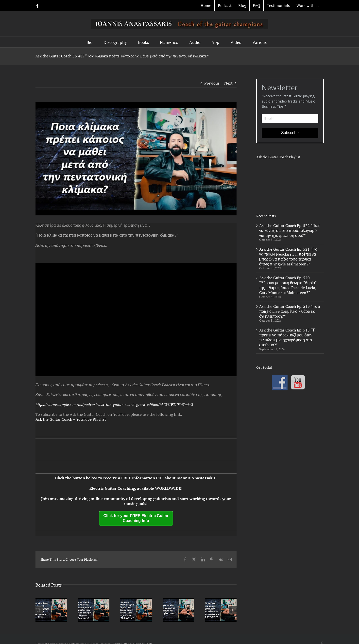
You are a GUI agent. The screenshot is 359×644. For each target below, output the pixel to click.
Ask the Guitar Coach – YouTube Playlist (71, 419)
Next (228, 83)
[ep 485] (136, 159)
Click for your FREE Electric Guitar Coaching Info (136, 518)
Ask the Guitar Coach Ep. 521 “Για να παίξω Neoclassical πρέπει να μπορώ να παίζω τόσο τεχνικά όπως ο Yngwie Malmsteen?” (288, 257)
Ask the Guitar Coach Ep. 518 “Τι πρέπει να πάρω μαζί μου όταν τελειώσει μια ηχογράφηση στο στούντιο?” (287, 337)
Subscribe (290, 133)
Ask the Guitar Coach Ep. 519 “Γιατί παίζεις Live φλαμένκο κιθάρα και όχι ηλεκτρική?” (290, 311)
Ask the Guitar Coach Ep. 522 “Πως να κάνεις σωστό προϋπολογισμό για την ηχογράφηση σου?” (290, 230)
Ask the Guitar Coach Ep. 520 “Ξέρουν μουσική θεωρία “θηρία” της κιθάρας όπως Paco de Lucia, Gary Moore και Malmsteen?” (288, 285)
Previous (212, 83)
